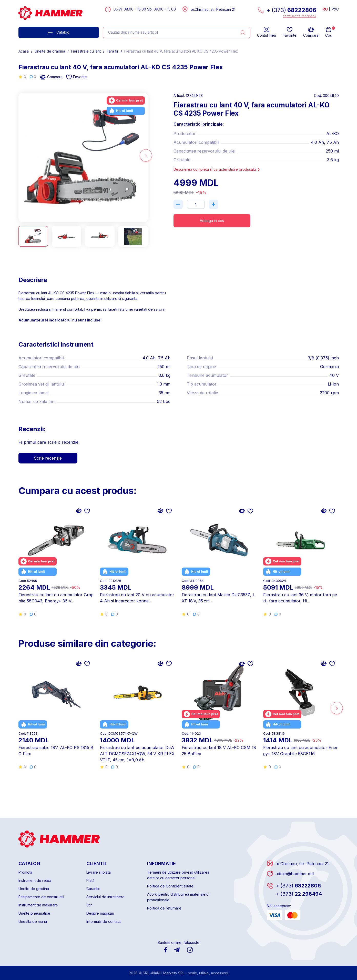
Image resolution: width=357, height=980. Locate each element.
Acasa (24, 51)
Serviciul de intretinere (105, 897)
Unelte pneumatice (34, 913)
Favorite (76, 77)
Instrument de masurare (38, 905)
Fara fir (113, 51)
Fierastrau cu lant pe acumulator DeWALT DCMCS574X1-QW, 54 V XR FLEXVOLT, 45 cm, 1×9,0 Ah (137, 754)
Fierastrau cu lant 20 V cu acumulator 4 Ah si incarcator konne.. (137, 598)
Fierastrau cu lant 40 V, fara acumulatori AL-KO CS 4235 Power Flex (181, 51)
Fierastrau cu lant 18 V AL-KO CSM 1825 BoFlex (219, 751)
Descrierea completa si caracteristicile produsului (217, 169)
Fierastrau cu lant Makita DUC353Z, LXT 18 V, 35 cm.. (218, 598)
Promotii (25, 872)
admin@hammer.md (295, 874)
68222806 (298, 886)
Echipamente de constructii (41, 897)
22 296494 (299, 894)
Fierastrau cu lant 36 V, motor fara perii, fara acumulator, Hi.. (300, 598)
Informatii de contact (104, 921)
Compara (51, 77)
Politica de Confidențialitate (170, 886)
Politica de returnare (164, 908)
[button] (146, 155)
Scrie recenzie (48, 458)
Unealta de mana (33, 921)
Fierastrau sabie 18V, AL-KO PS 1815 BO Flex (56, 751)
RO (325, 9)
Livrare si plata (99, 872)
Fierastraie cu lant (86, 51)
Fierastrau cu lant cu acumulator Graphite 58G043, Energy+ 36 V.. (56, 598)
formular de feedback (300, 16)
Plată (90, 880)
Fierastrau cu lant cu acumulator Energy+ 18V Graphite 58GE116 (300, 751)
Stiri (89, 905)
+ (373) (291, 10)
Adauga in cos (212, 221)
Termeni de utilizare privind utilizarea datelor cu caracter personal (178, 875)
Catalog (59, 32)
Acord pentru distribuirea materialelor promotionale (178, 897)
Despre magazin (100, 913)
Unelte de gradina (50, 51)
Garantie (93, 889)
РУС (335, 9)
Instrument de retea (35, 880)
